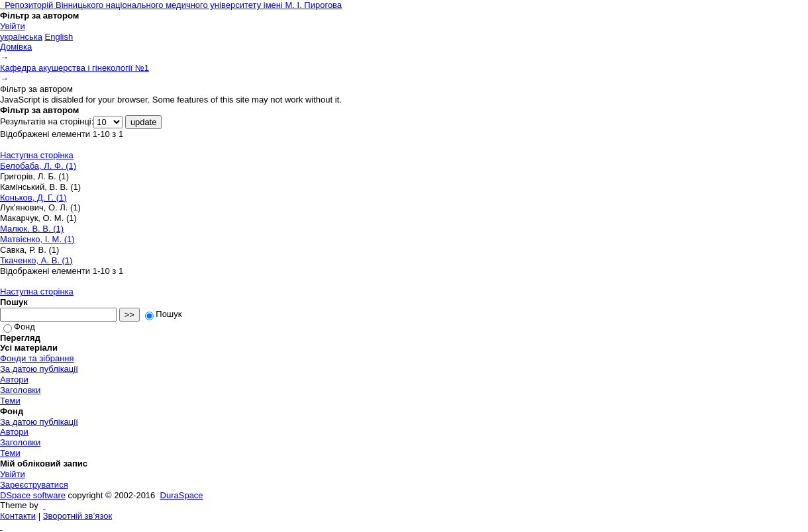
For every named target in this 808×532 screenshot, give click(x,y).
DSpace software (33, 495)
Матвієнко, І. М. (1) (37, 239)
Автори (14, 379)
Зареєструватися (34, 485)
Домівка (16, 47)
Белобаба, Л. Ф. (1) (38, 166)
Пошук (163, 314)
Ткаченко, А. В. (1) (36, 260)
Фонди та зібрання (37, 358)
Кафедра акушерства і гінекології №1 (75, 68)
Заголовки (20, 390)
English (59, 37)
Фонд (19, 327)
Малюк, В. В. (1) (32, 229)
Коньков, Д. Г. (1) (33, 198)
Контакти (18, 516)
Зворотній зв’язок (77, 516)
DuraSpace (182, 495)
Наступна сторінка (37, 155)
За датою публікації (39, 369)
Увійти (13, 26)
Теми (10, 401)
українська (21, 37)
